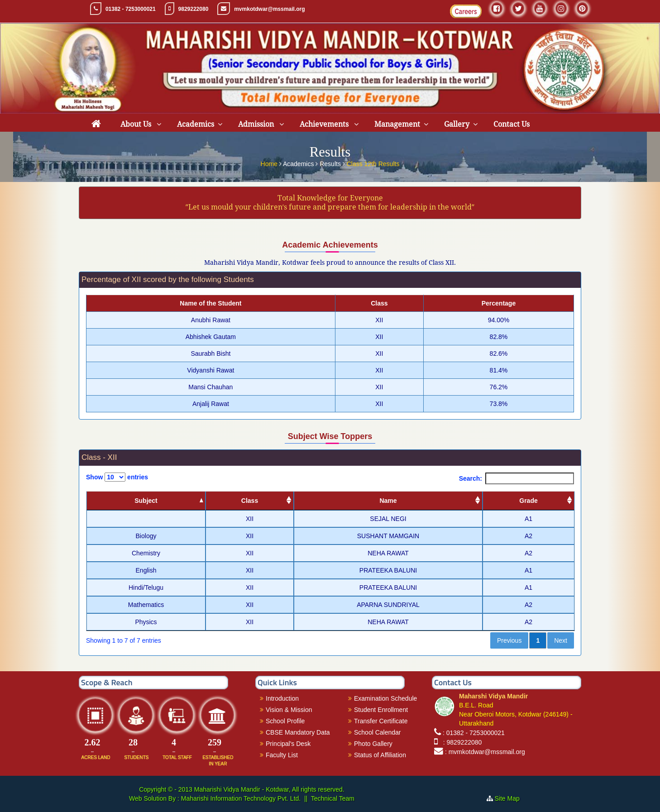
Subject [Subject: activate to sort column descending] (146, 501)
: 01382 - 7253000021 (474, 733)
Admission (257, 124)
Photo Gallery (373, 744)
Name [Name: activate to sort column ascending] (388, 501)
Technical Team (333, 798)
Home (270, 162)
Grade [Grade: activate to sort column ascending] (528, 501)
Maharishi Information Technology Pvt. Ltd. (240, 798)
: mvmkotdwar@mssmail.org (485, 752)
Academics (196, 124)
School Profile (285, 721)
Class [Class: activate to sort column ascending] (250, 501)
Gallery (457, 124)
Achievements (325, 124)
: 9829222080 (461, 742)
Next (561, 640)
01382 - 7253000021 (131, 9)
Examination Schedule (385, 698)
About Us (137, 124)
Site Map (511, 798)
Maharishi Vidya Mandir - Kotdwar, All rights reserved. (269, 789)
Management (397, 124)
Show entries (117, 477)
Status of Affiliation (380, 755)
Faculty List (282, 755)
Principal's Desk (288, 744)
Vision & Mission (289, 710)
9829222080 (194, 9)
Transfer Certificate (381, 721)
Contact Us (512, 124)
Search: (517, 478)
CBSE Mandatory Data (298, 732)
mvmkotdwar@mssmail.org (269, 9)
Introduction (282, 698)
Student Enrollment (381, 710)
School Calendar (378, 732)
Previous (509, 640)
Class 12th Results (373, 162)
